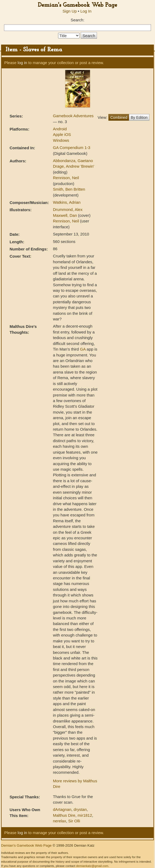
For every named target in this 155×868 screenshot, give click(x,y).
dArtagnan (62, 809)
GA (83, 349)
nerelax (60, 821)
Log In (86, 11)
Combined (119, 117)
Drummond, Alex (68, 209)
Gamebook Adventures (73, 116)
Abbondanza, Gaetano (73, 161)
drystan (80, 809)
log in (22, 63)
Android (60, 129)
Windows (61, 140)
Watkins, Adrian (67, 202)
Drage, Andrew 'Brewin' (74, 166)
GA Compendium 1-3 (72, 148)
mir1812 (85, 815)
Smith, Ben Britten (69, 189)
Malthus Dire (64, 815)
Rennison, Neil (66, 178)
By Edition (139, 117)
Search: (77, 20)
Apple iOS (62, 134)
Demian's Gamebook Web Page (77, 5)
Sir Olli (74, 821)
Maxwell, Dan (66, 215)
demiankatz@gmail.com (92, 866)
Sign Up (70, 11)
